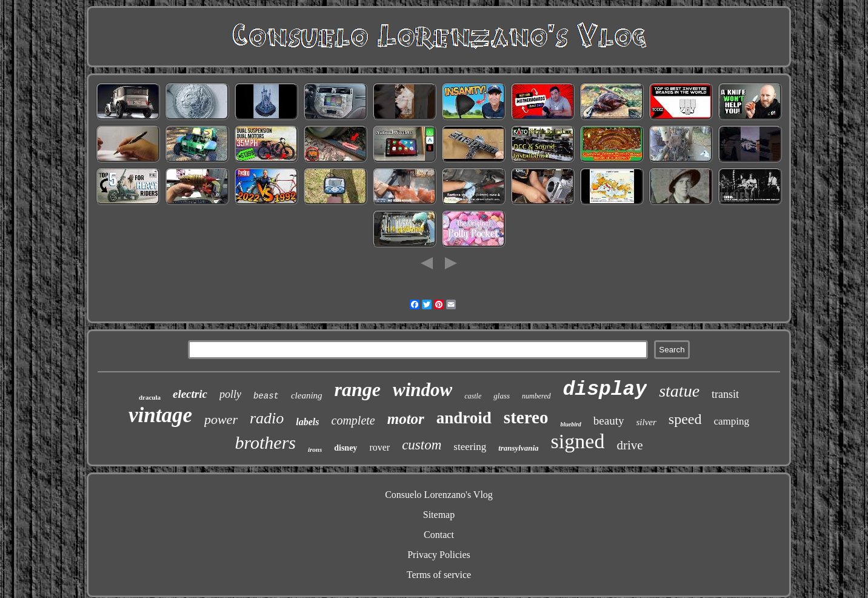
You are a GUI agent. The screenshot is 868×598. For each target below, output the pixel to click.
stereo (526, 417)
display (605, 390)
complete (353, 420)
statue (679, 391)
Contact (439, 535)
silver (646, 422)
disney (346, 448)
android (464, 418)
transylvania (518, 448)
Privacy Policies (439, 555)
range (358, 389)
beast (266, 396)
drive (629, 445)
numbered (536, 396)
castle (473, 396)
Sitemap (439, 515)
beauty (609, 421)
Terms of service (439, 575)
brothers (265, 442)
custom (422, 445)
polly (230, 394)
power (221, 419)
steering (470, 447)
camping (732, 421)
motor (406, 419)
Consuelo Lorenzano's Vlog (439, 495)
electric (190, 394)
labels (307, 422)
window (422, 390)
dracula (150, 397)
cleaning (307, 395)
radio (267, 418)
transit (725, 394)
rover (379, 447)
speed (685, 419)
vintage (160, 415)
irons (315, 449)
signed (578, 441)
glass (502, 396)
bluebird (570, 424)
